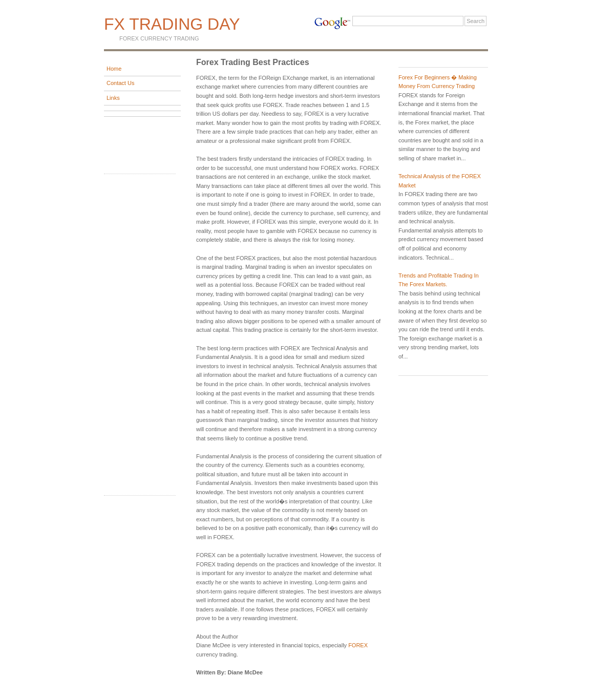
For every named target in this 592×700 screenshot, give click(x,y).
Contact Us (120, 83)
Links (113, 98)
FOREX (358, 645)
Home (114, 69)
